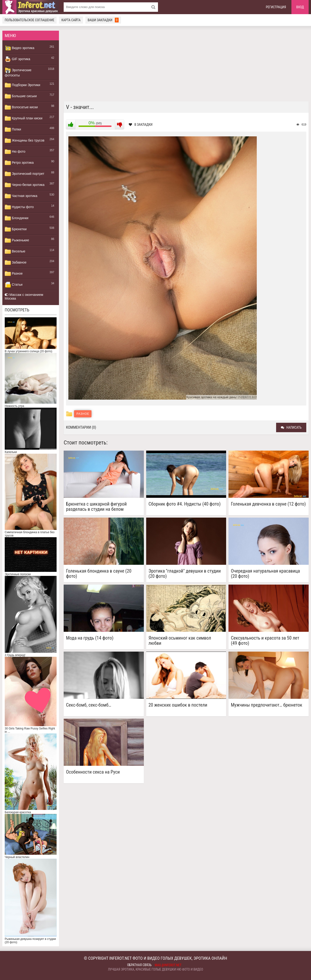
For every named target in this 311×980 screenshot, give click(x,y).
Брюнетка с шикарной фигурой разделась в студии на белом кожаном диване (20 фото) (96, 507)
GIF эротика (17, 59)
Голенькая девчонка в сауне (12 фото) (268, 504)
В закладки (141, 125)
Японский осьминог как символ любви (180, 641)
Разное (14, 274)
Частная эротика (21, 196)
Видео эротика (20, 48)
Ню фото (15, 152)
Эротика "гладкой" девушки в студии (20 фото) (185, 574)
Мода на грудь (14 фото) (90, 638)
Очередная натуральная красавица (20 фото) (265, 574)
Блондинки (17, 218)
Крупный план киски (24, 118)
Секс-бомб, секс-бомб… (89, 705)
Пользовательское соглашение (29, 20)
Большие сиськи (21, 96)
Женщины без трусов (25, 141)
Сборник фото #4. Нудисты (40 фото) (185, 504)
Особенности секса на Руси (93, 772)
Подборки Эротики (23, 85)
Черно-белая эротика (25, 185)
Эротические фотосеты (18, 72)
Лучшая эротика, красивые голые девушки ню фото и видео (156, 969)
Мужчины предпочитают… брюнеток (267, 705)
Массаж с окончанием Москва (24, 297)
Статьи (14, 285)
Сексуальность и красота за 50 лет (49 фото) (265, 641)
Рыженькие (17, 240)
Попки (13, 130)
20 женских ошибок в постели (178, 705)
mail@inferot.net (168, 965)
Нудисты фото (19, 207)
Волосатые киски (21, 107)
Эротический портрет (25, 174)
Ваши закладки (103, 20)
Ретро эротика (19, 163)
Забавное (16, 263)
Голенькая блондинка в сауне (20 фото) (99, 574)
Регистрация (276, 7)
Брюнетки (16, 229)
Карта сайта (71, 20)
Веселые (15, 251)
